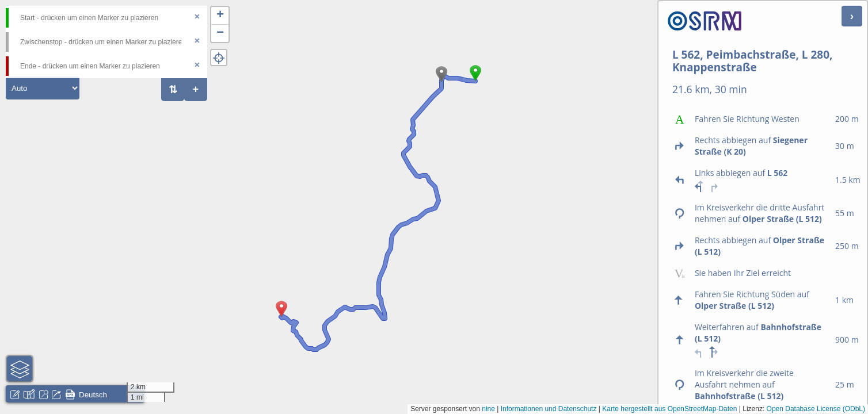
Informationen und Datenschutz (549, 409)
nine (488, 409)
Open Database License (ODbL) (816, 409)
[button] (475, 81)
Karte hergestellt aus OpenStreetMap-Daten (669, 409)
